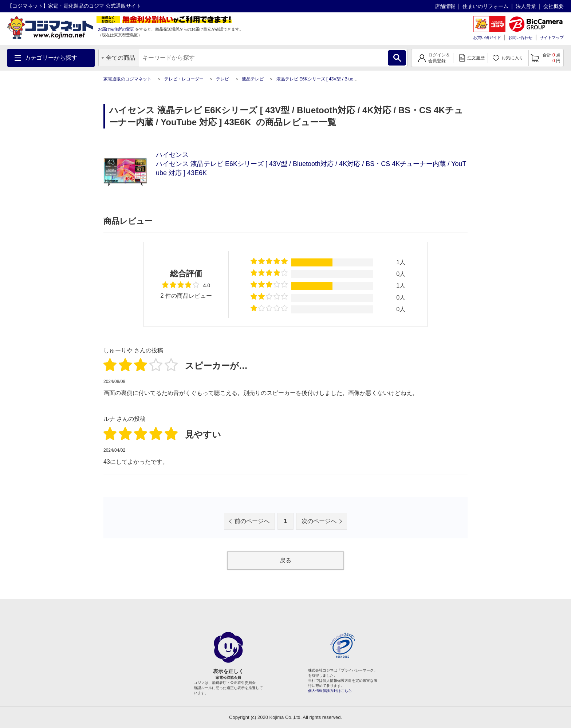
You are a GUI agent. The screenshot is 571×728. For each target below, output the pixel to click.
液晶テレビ (253, 79)
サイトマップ (552, 37)
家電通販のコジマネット (127, 79)
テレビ (223, 79)
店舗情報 (445, 6)
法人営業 (526, 6)
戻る (285, 560)
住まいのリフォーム (485, 6)
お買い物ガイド (487, 37)
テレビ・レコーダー (184, 79)
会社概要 (554, 6)
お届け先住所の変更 (116, 29)
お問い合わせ (520, 37)
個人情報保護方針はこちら (330, 691)
